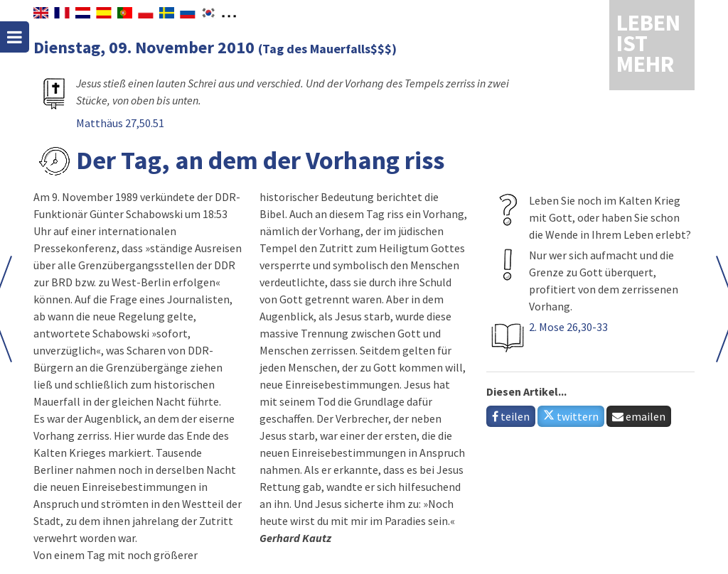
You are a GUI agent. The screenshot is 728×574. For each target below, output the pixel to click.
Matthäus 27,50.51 (120, 123)
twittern (571, 416)
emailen (639, 416)
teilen (511, 416)
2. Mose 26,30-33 (568, 327)
